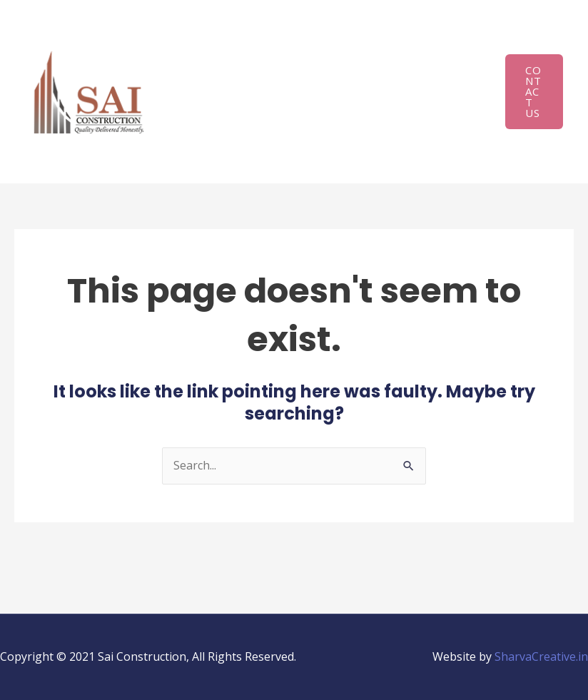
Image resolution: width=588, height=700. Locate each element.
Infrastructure (349, 40)
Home (202, 40)
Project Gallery (225, 147)
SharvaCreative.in (541, 656)
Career (296, 147)
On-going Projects (363, 93)
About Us (258, 40)
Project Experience (236, 93)
